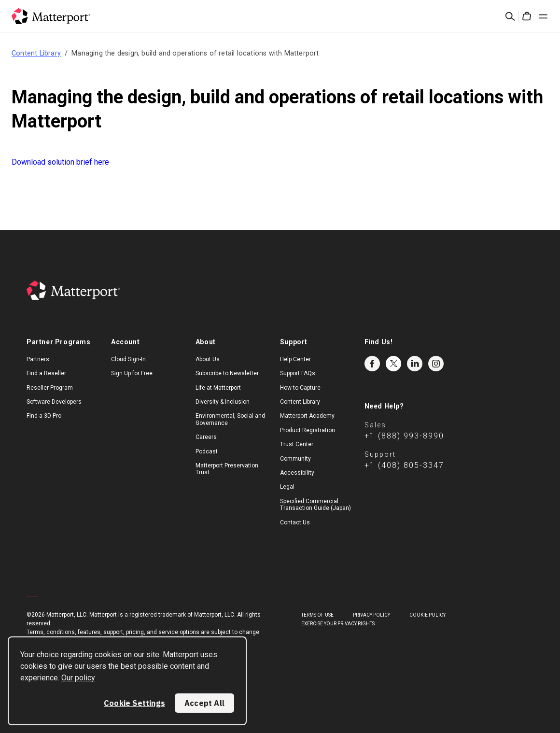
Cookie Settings (134, 703)
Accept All (204, 703)
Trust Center (297, 444)
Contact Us (295, 522)
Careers (206, 437)
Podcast (207, 451)
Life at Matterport (218, 388)
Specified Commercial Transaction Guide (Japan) (315, 505)
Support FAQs (298, 373)
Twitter (393, 364)
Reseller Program (50, 388)
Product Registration (308, 430)
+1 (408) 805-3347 (404, 465)
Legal (287, 487)
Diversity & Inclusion (223, 402)
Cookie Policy (427, 615)
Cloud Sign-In (128, 359)
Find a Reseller (46, 373)
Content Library (36, 53)
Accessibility (297, 473)
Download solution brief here (60, 162)
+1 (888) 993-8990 (404, 436)
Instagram (436, 364)
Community (295, 459)
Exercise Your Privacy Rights (338, 624)
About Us (208, 359)
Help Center (295, 359)
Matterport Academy (307, 416)
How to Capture (300, 388)
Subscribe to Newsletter (227, 373)
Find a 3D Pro (44, 416)
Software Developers (54, 402)
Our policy (78, 678)
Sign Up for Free (132, 373)
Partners (38, 359)
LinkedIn (415, 364)
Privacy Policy (371, 615)
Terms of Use (317, 615)
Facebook (372, 364)
